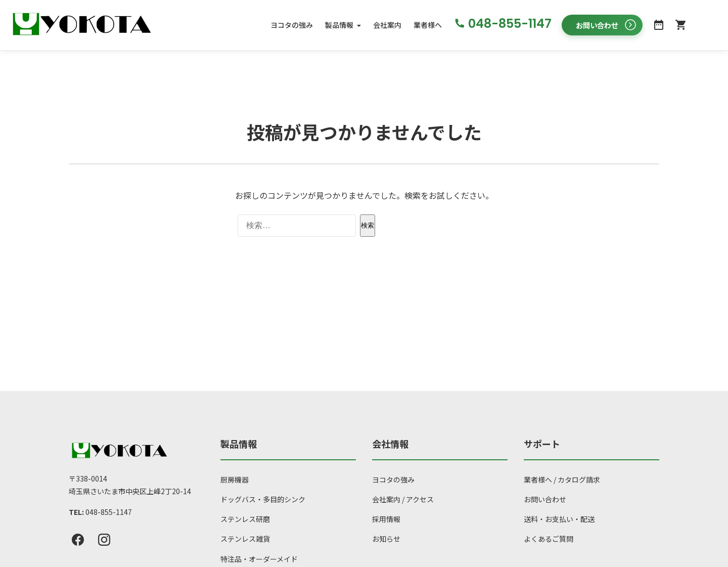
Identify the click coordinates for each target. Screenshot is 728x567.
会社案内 (387, 25)
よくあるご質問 (549, 539)
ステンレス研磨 (245, 519)
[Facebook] (78, 540)
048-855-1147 (109, 512)
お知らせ (386, 539)
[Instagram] (104, 540)
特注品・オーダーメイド (259, 559)
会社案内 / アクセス (403, 499)
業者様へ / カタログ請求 (562, 479)
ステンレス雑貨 (245, 539)
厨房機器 (235, 479)
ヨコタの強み (292, 25)
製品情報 (339, 25)
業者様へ (428, 25)
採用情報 (386, 519)
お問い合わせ (545, 499)
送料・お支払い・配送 (559, 519)
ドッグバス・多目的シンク (263, 499)
